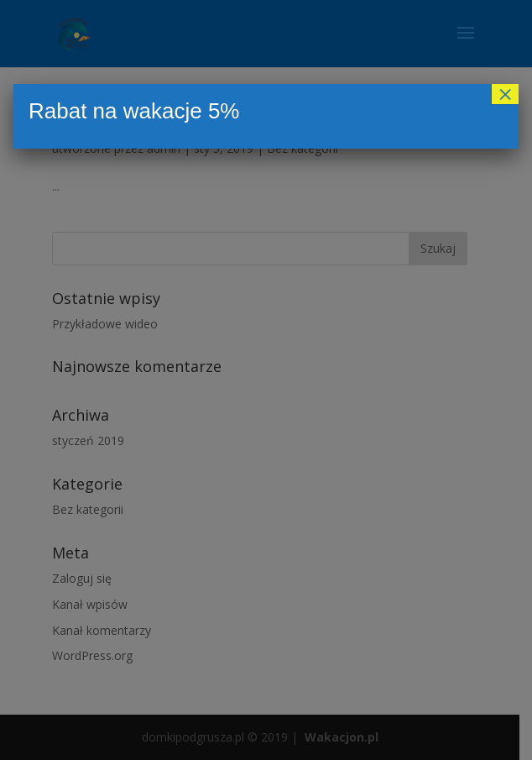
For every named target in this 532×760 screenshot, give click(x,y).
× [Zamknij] (505, 94)
